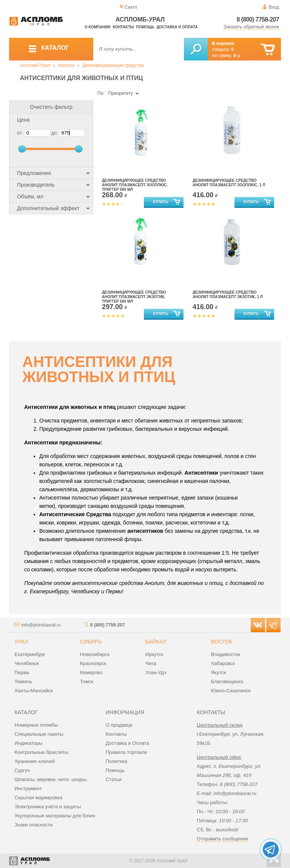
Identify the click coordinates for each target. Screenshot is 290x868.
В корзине (223, 43)
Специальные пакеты (39, 734)
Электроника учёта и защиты (48, 807)
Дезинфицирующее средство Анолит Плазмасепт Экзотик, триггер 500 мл (134, 297)
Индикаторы (28, 743)
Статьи (114, 779)
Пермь (22, 672)
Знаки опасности (33, 825)
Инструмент (28, 788)
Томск (87, 682)
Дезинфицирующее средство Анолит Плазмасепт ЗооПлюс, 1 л (229, 183)
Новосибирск (95, 654)
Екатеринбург (30, 654)
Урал (21, 642)
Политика (117, 761)
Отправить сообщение (222, 839)
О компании (98, 27)
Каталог (66, 65)
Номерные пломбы (36, 725)
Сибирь (91, 642)
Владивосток (225, 654)
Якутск (218, 672)
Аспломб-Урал (35, 65)
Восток (221, 642)
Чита (151, 663)
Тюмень (23, 682)
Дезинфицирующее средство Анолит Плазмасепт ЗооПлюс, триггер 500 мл (135, 185)
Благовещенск (227, 682)
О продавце (119, 725)
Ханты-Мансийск (33, 691)
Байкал (156, 642)
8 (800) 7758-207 (258, 19)
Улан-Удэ (156, 672)
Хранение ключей (35, 761)
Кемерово (91, 672)
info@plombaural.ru (41, 625)
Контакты (123, 27)
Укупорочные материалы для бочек (55, 816)
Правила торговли (126, 752)
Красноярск (93, 663)
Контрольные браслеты (41, 752)
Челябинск (26, 663)
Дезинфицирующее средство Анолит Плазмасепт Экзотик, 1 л (228, 295)
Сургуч (22, 770)
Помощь (145, 27)
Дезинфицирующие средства (113, 65)
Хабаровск (223, 663)
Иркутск (154, 654)
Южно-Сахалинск (231, 691)
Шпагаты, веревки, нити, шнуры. (51, 779)
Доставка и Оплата (127, 743)
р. (238, 56)
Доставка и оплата (177, 27)
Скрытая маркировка (38, 798)
